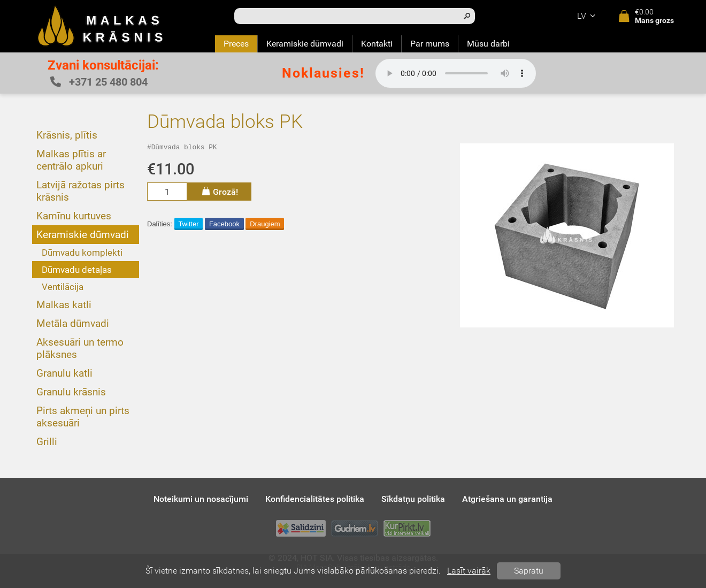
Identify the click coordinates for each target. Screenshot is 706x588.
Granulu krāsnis (71, 392)
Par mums (430, 44)
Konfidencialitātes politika (315, 499)
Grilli (47, 442)
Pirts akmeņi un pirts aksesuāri (83, 417)
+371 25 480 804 (99, 82)
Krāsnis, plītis (67, 135)
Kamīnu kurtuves (74, 216)
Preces (236, 44)
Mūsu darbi (488, 44)
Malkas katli (64, 305)
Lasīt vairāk (469, 571)
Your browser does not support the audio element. (456, 73)
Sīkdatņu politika (413, 499)
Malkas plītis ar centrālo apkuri (71, 160)
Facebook (224, 226)
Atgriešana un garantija (507, 499)
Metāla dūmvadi (73, 323)
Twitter (188, 226)
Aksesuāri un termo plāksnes (80, 348)
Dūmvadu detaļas (77, 270)
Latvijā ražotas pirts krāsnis (80, 191)
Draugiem (265, 226)
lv (588, 16)
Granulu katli (64, 373)
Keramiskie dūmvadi (305, 44)
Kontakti (377, 44)
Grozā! (219, 193)
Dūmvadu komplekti (82, 253)
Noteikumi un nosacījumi (201, 499)
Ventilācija (63, 287)
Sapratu (529, 571)
